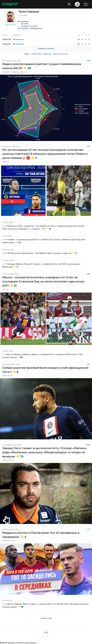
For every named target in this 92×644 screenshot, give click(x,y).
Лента (27, 54)
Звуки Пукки (8, 375)
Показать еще (46, 618)
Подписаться (10, 25)
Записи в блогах (60, 54)
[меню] (86, 4)
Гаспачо (5, 162)
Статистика (36, 54)
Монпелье (25, 28)
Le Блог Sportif (8, 460)
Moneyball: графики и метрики (15, 72)
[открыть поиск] (69, 4)
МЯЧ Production (9, 540)
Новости (47, 54)
